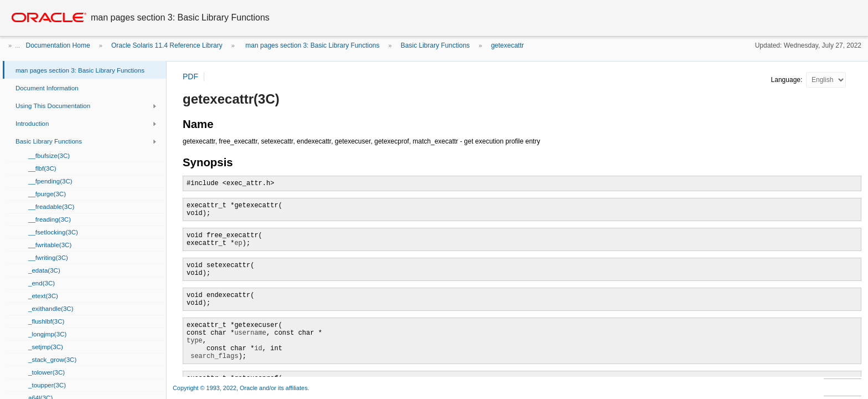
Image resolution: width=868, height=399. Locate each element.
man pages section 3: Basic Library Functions (311, 45)
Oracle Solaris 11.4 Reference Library (167, 45)
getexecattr (507, 45)
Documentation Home (58, 45)
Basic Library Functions (435, 45)
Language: (788, 80)
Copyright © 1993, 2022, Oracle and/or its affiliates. (242, 388)
